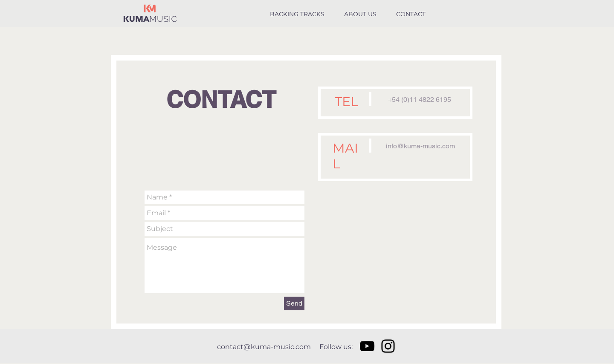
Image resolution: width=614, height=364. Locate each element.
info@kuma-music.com (420, 146)
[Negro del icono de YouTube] (367, 346)
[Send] (294, 303)
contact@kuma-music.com (264, 347)
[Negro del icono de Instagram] (388, 346)
